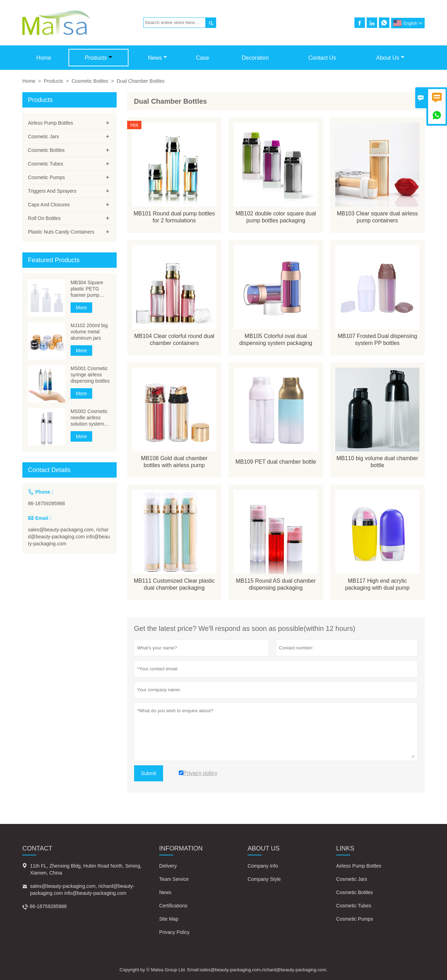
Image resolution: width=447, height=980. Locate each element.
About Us (390, 58)
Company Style (264, 879)
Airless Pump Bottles (50, 123)
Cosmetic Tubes (45, 164)
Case (202, 58)
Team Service (174, 879)
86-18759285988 (46, 503)
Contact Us (322, 58)
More (81, 308)
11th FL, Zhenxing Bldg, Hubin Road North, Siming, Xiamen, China (86, 869)
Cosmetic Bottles (90, 81)
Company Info (263, 866)
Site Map (169, 919)
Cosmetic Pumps (46, 177)
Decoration (255, 58)
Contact (37, 848)
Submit (149, 773)
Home (44, 58)
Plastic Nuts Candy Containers (61, 232)
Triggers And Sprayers (52, 191)
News (157, 58)
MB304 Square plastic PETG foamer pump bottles (87, 289)
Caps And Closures (49, 205)
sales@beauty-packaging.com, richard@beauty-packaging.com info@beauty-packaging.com (69, 537)
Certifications (173, 906)
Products (98, 58)
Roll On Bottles (44, 218)
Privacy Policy (174, 932)
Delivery (168, 866)
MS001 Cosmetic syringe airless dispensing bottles (90, 375)
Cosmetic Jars (43, 137)
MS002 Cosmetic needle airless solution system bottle (89, 418)
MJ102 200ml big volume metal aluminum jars (89, 332)
